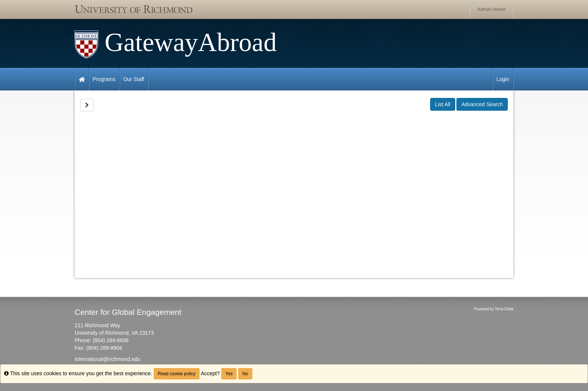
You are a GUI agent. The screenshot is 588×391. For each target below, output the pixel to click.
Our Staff (134, 79)
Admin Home (491, 9)
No (245, 374)
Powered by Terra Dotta (494, 309)
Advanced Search (482, 104)
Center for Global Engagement (128, 312)
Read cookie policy (177, 374)
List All (442, 104)
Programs (104, 79)
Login (503, 79)
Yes (229, 374)
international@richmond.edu (107, 359)
